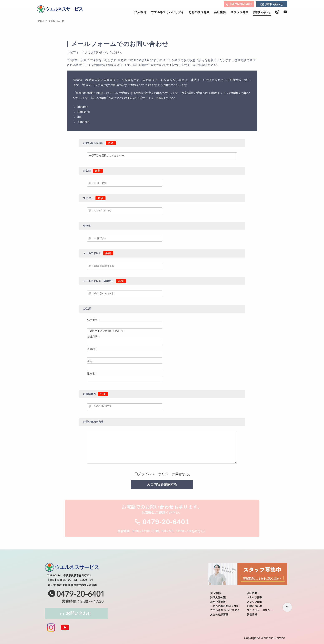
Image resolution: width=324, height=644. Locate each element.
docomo (83, 107)
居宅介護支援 (218, 602)
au (79, 117)
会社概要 (220, 12)
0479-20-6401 (239, 5)
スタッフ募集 (239, 12)
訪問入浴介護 (218, 597)
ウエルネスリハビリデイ (167, 12)
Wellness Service (273, 638)
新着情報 (252, 615)
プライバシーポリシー (155, 474)
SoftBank (84, 112)
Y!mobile (83, 122)
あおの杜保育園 (199, 12)
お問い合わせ (272, 5)
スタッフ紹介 (255, 602)
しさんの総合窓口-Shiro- (225, 606)
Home (41, 21)
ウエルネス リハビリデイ (225, 610)
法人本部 (141, 12)
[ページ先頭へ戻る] (287, 607)
